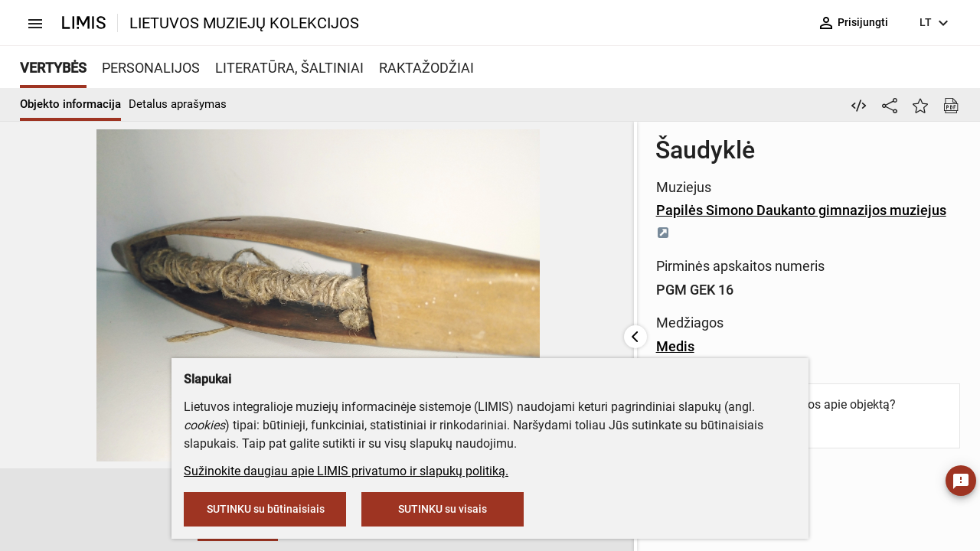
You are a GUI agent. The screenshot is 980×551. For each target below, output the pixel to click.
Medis (384, 324)
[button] (37, 510)
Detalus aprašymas (178, 104)
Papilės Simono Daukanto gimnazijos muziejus (519, 210)
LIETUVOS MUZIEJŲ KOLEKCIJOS (244, 23)
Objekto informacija (70, 104)
